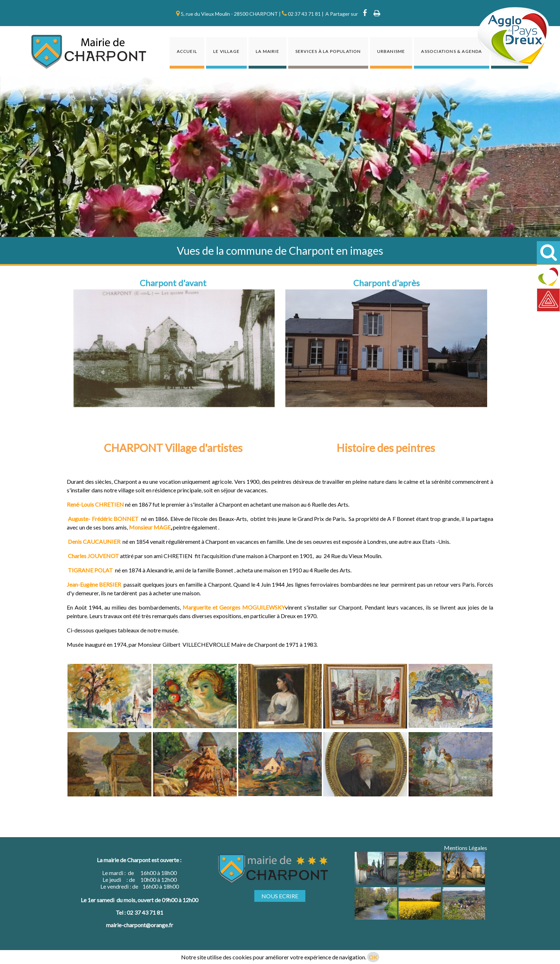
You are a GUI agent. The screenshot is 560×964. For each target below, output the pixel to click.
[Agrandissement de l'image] (376, 882)
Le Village (226, 51)
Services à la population (328, 51)
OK (373, 957)
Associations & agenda (451, 51)
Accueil (187, 51)
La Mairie (267, 51)
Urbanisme (391, 51)
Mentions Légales (466, 848)
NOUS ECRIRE (280, 896)
